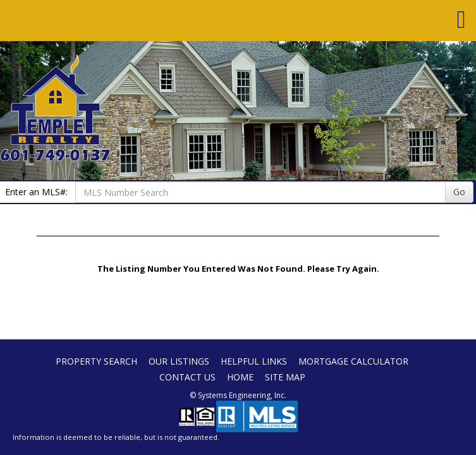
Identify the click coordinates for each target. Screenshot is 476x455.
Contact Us (187, 377)
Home (240, 377)
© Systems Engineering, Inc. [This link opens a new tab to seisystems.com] (238, 395)
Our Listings (179, 361)
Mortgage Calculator (353, 361)
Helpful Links (254, 361)
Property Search (96, 361)
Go (459, 192)
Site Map (285, 377)
